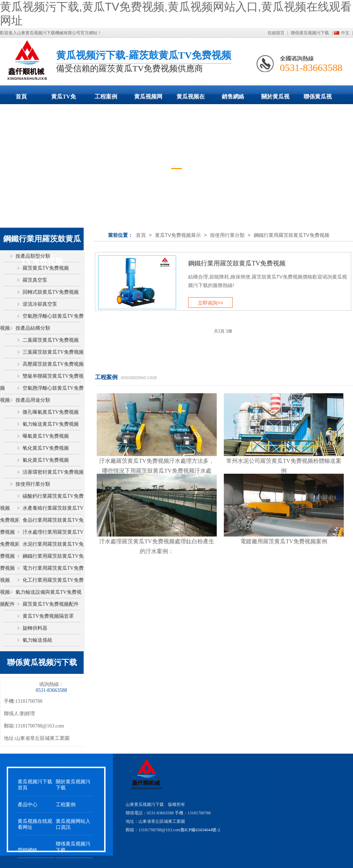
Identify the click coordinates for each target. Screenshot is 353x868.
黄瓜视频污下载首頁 (35, 785)
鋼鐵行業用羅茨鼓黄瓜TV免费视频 (292, 235)
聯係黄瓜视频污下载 (310, 33)
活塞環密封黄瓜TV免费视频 (53, 472)
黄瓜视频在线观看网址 (191, 99)
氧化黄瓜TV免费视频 (46, 448)
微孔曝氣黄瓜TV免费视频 (51, 412)
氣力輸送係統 (37, 640)
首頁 (21, 97)
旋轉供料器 (35, 628)
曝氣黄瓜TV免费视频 (46, 436)
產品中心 (28, 805)
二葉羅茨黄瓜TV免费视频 (51, 340)
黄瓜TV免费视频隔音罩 (48, 616)
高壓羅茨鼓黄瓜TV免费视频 (53, 364)
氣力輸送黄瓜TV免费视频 (51, 424)
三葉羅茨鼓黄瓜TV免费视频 (53, 352)
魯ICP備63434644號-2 (200, 830)
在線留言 (276, 33)
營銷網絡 (28, 850)
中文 (345, 33)
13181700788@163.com (40, 726)
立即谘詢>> (210, 303)
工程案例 (106, 97)
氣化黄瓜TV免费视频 (46, 460)
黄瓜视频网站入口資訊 (73, 824)
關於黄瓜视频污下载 (275, 99)
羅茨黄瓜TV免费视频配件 (51, 604)
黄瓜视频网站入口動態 (148, 99)
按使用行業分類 (227, 235)
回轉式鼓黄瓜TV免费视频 (51, 292)
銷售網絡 (233, 97)
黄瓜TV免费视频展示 (64, 99)
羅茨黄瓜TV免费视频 (46, 268)
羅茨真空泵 (35, 280)
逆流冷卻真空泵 (40, 304)
